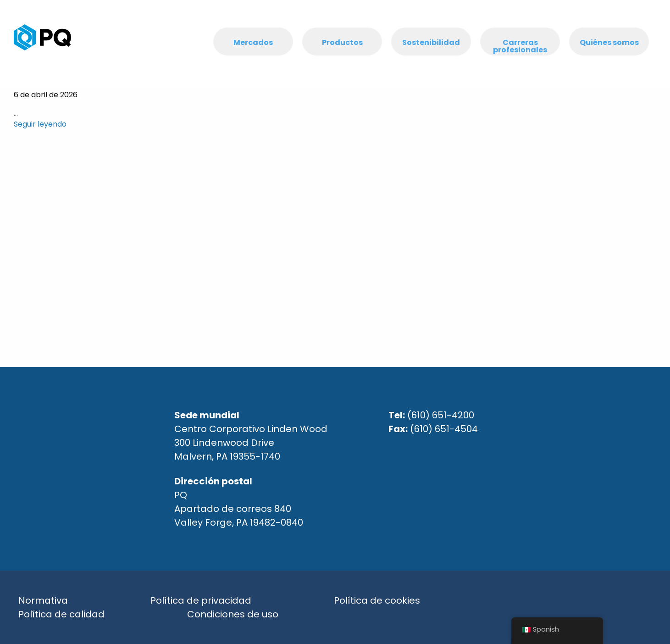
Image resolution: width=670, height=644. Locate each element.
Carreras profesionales (520, 46)
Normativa (43, 600)
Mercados (253, 42)
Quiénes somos (609, 42)
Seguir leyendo (40, 124)
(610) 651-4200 (441, 415)
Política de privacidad (201, 600)
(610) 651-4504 (444, 429)
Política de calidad (61, 614)
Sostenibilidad (431, 42)
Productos (342, 42)
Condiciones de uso (233, 614)
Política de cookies (377, 600)
